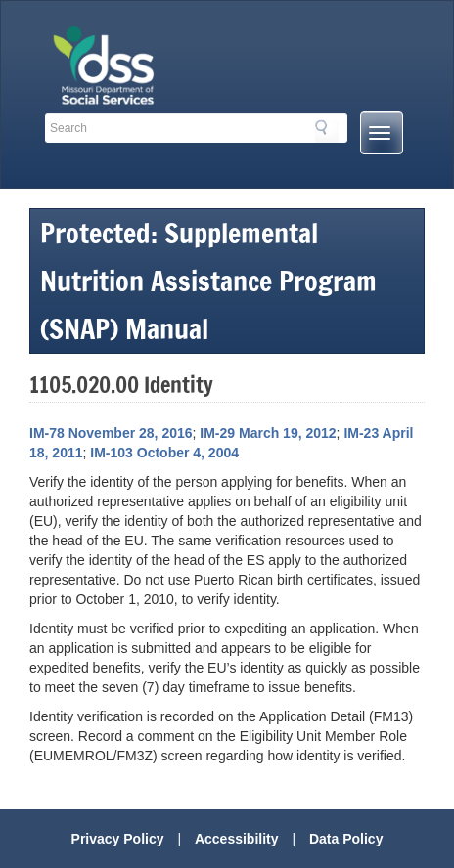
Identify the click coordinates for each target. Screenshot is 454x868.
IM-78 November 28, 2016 (111, 433)
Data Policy (346, 839)
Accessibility (237, 839)
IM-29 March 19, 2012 (268, 433)
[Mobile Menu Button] (382, 133)
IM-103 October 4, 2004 (164, 453)
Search (327, 131)
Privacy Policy (118, 839)
